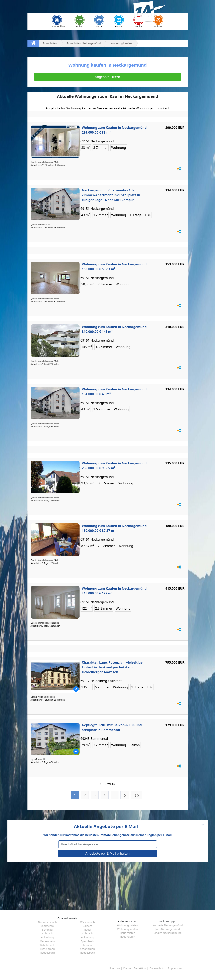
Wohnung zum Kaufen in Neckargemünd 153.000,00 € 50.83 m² (114, 267)
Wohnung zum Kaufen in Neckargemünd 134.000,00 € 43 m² (114, 392)
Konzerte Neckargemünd (168, 925)
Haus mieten (127, 933)
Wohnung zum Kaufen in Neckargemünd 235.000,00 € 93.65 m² (114, 466)
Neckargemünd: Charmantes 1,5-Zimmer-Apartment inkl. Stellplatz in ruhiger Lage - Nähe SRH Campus (111, 195)
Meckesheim (47, 941)
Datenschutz (157, 968)
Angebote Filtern (107, 77)
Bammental (47, 926)
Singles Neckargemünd (168, 933)
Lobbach (47, 933)
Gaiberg (88, 926)
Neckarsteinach (47, 922)
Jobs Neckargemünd (168, 929)
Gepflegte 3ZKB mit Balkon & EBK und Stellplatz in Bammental (112, 727)
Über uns (114, 968)
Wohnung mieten (127, 925)
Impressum (175, 968)
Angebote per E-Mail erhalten (107, 853)
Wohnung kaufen (128, 929)
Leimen (87, 945)
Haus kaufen (128, 937)
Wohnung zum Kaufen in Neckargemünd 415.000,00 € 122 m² (114, 591)
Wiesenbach (87, 922)
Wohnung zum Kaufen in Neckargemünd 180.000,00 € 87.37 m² (114, 528)
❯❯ (137, 795)
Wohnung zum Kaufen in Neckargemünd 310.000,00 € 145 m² (114, 329)
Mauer (87, 930)
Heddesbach (47, 953)
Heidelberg (47, 937)
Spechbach (87, 941)
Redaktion (140, 968)
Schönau (47, 930)
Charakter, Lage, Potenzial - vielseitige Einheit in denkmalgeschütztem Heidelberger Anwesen (112, 667)
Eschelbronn (47, 949)
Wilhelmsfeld (47, 945)
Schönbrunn (88, 949)
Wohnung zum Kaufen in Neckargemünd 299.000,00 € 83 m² (114, 130)
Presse (127, 968)
